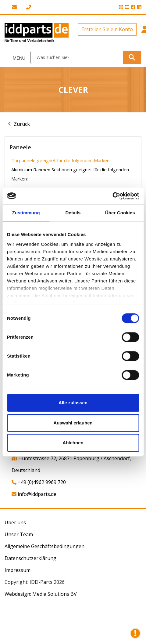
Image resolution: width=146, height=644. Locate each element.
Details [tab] (73, 213)
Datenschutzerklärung (30, 558)
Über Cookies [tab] (120, 213)
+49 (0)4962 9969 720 (39, 482)
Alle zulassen (73, 403)
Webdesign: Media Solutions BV (41, 594)
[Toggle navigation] (15, 58)
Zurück (22, 124)
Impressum (18, 570)
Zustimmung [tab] (26, 213)
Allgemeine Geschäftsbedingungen (45, 546)
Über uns (15, 522)
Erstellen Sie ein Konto (107, 29)
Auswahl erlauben (73, 423)
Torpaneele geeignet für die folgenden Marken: (61, 160)
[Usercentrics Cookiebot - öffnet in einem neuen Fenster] (112, 196)
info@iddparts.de (34, 494)
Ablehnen (73, 443)
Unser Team (19, 534)
